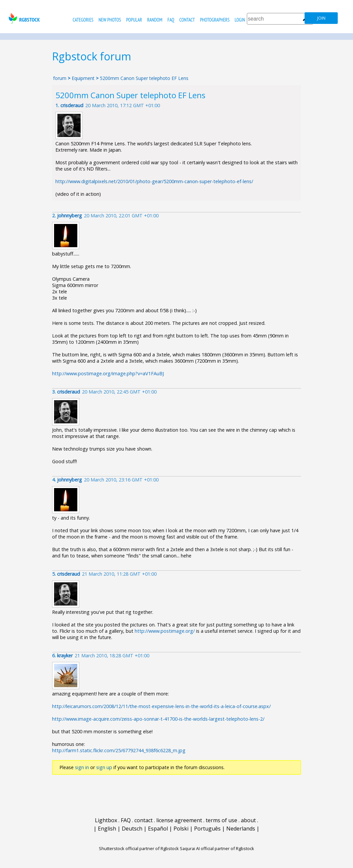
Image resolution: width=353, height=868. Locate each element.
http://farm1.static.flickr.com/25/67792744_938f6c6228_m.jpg (119, 750)
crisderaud (72, 105)
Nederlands (241, 829)
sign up (104, 767)
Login (240, 20)
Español (158, 829)
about (248, 820)
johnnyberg (70, 216)
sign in (82, 767)
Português (207, 829)
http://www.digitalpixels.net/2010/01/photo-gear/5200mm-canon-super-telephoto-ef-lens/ (154, 181)
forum (60, 78)
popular (134, 20)
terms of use (221, 820)
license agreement (179, 820)
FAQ (171, 20)
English (107, 829)
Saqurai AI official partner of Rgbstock (217, 848)
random (155, 20)
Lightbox (106, 820)
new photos (110, 20)
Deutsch (132, 829)
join (321, 18)
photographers (215, 20)
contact (187, 20)
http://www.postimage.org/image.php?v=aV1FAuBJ (108, 373)
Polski (181, 829)
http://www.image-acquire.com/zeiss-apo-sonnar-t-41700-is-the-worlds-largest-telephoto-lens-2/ (158, 719)
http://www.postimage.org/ (165, 631)
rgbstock (23, 18)
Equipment (83, 78)
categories (83, 20)
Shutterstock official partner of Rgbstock (139, 848)
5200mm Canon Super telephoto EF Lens (144, 78)
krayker (65, 655)
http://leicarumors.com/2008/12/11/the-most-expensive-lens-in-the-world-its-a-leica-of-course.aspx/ (161, 706)
